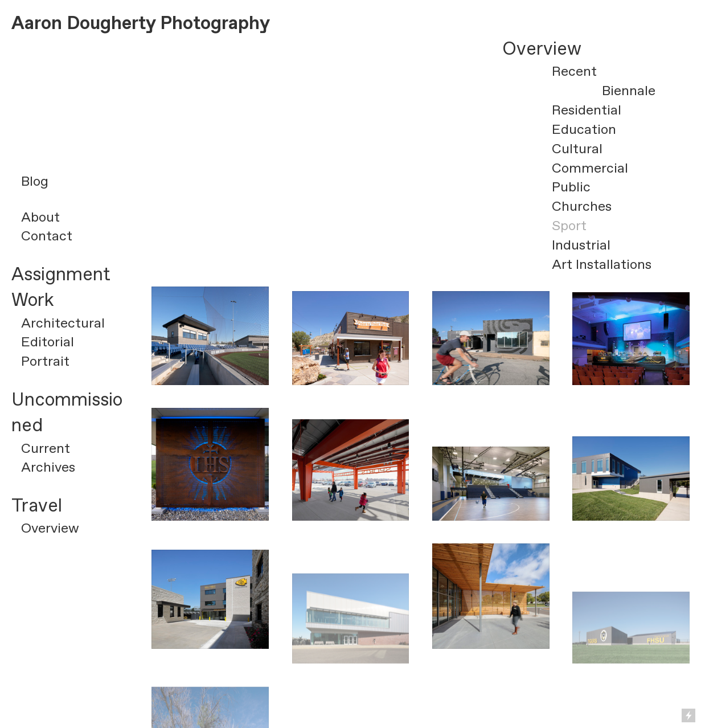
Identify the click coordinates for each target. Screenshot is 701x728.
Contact (47, 236)
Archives (48, 468)
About (40, 218)
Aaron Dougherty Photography (141, 24)
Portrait (45, 362)
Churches (582, 207)
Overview (50, 529)
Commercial (590, 169)
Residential (587, 111)
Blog (35, 182)
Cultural (577, 149)
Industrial (581, 246)
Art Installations (602, 265)
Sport (569, 226)
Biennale (629, 91)
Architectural (63, 324)
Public (571, 187)
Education (584, 130)
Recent (574, 72)
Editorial (48, 342)
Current (46, 449)
